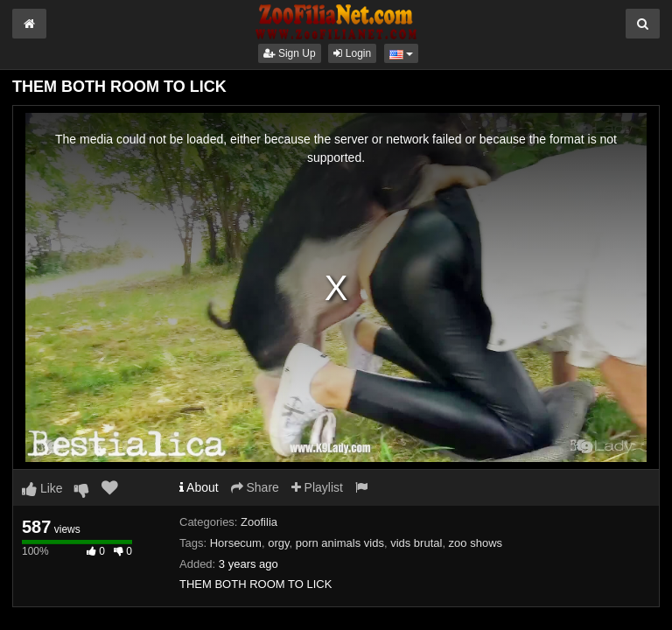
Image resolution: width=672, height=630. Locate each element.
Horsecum (236, 543)
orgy (278, 543)
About (199, 487)
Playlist (317, 487)
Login (352, 53)
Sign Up (290, 53)
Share (255, 487)
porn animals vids (340, 543)
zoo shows (476, 543)
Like (42, 488)
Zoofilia (259, 522)
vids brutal (416, 543)
